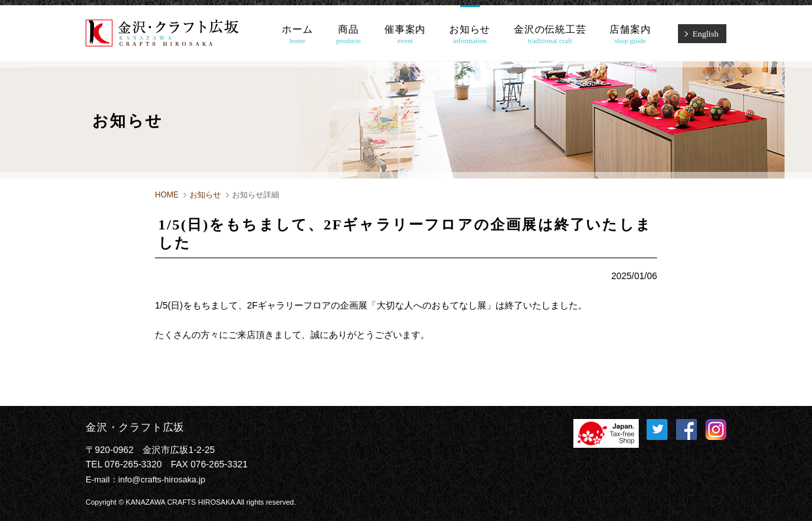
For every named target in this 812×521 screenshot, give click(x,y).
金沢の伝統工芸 (550, 34)
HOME (167, 195)
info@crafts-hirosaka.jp (162, 479)
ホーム (297, 34)
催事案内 (405, 34)
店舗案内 (630, 34)
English (705, 34)
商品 (348, 34)
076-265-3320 (133, 464)
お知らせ (470, 34)
